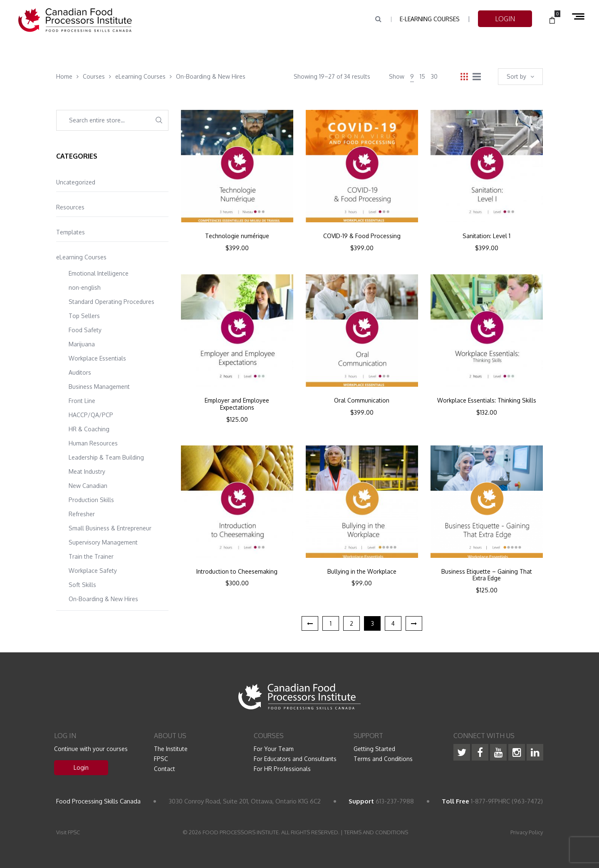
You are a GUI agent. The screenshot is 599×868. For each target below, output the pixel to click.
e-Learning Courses (430, 19)
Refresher (82, 514)
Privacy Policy (527, 832)
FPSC (161, 759)
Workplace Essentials (97, 358)
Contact (165, 769)
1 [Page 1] (331, 623)
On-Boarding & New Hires (103, 599)
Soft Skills (82, 585)
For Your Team (274, 749)
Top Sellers (84, 316)
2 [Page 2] (351, 623)
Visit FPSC (68, 832)
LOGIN (505, 19)
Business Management (99, 387)
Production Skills (91, 500)
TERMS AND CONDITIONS (376, 832)
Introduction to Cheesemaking (237, 572)
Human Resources (93, 443)
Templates (71, 232)
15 (422, 76)
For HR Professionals (282, 769)
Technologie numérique (237, 236)
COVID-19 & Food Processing (362, 236)
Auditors (80, 372)
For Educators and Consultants (295, 759)
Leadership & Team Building (106, 457)
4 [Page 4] (393, 623)
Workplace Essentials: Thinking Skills (487, 400)
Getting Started (374, 749)
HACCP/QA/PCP (91, 415)
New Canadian (88, 486)
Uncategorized (76, 182)
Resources (70, 207)
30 (434, 76)
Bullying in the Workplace (362, 572)
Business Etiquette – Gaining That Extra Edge (487, 575)
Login (81, 767)
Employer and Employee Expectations (237, 404)
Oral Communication (362, 400)
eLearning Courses (81, 257)
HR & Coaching (89, 429)
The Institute (171, 749)
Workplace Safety (93, 571)
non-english (85, 287)
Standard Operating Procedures (111, 302)
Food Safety (85, 330)
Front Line (82, 401)
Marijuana (82, 344)
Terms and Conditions (383, 759)
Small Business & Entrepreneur (110, 528)
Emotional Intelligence (99, 273)
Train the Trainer (91, 556)
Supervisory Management (103, 542)
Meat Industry (87, 471)
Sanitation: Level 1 (486, 236)
